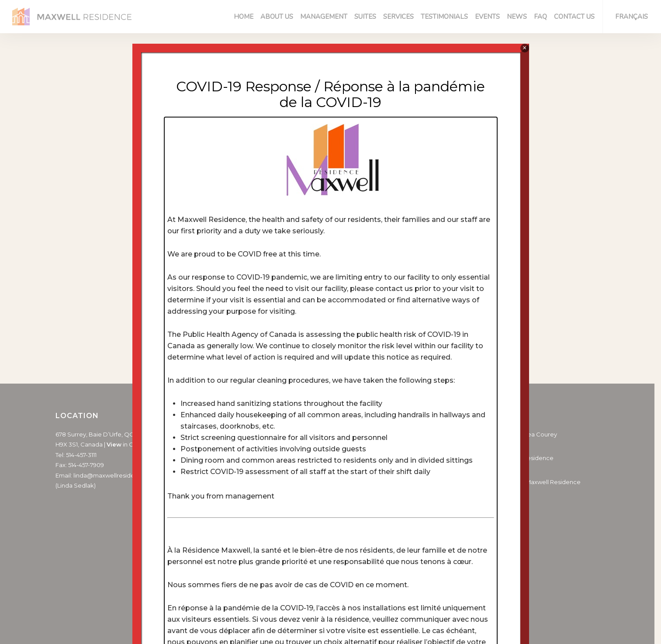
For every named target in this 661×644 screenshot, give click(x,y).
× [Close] (524, 48)
